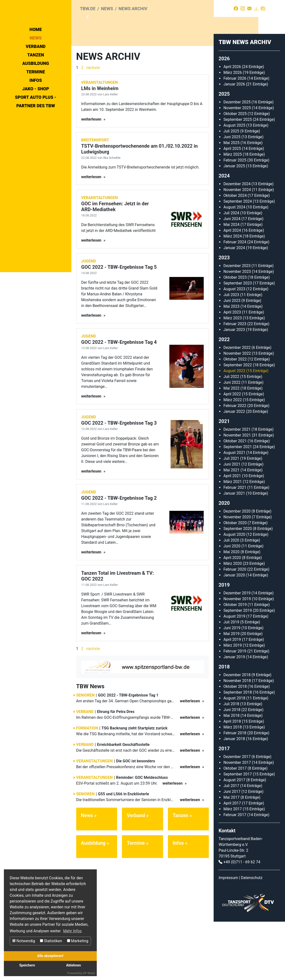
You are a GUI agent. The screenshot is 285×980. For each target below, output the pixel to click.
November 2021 (237, 494)
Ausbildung (36, 107)
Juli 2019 (231, 680)
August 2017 (234, 838)
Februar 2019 (235, 709)
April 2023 (232, 371)
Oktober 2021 (235, 499)
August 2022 (234, 429)
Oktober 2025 (235, 172)
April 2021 (232, 534)
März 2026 (232, 131)
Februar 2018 (235, 791)
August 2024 (234, 265)
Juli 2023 (231, 353)
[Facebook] (236, 8)
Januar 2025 (234, 224)
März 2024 (232, 295)
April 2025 (232, 207)
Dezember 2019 (237, 651)
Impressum (228, 936)
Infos (36, 124)
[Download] (256, 8)
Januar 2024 (234, 306)
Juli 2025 (231, 189)
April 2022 (232, 452)
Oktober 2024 (235, 254)
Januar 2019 (234, 715)
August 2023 (234, 347)
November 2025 (237, 166)
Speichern (27, 965)
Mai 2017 (231, 856)
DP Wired (89, 973)
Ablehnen (73, 965)
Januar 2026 (234, 142)
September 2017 (238, 832)
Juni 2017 (232, 850)
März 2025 (232, 213)
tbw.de (88, 9)
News (36, 81)
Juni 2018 (232, 768)
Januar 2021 (234, 552)
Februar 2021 (235, 546)
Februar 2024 (235, 300)
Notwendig (24, 941)
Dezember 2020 (237, 570)
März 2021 (232, 540)
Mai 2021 (231, 528)
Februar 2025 (235, 218)
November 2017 (237, 821)
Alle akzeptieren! (50, 956)
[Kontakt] (249, 8)
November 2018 (237, 739)
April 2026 (232, 125)
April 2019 (232, 698)
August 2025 (234, 184)
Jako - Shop (36, 132)
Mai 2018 (231, 774)
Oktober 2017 (235, 827)
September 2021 (238, 505)
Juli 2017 (231, 844)
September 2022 (238, 423)
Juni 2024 (232, 277)
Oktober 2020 (235, 581)
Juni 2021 (232, 523)
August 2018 (234, 756)
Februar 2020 (235, 628)
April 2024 (232, 289)
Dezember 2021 (237, 488)
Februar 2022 (235, 464)
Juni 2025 (232, 195)
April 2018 (232, 780)
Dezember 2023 (237, 324)
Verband (36, 90)
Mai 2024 (231, 283)
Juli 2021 (231, 517)
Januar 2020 (234, 633)
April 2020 (232, 616)
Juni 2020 (232, 604)
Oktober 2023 (235, 336)
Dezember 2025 (237, 160)
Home (36, 73)
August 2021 (234, 511)
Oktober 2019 (235, 663)
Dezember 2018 (237, 733)
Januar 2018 (234, 797)
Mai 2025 (231, 201)
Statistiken (51, 941)
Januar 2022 (234, 470)
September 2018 (238, 751)
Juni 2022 (232, 441)
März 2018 (232, 785)
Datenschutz (252, 936)
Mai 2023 (231, 365)
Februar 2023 (235, 382)
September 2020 (238, 587)
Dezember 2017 (237, 815)
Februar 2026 (235, 137)
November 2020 (237, 575)
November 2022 (237, 412)
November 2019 (237, 657)
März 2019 (232, 704)
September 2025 (238, 178)
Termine (36, 115)
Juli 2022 (231, 435)
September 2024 (238, 260)
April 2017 (232, 861)
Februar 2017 (235, 873)
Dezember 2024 (237, 242)
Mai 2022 (231, 447)
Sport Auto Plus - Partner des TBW (36, 145)
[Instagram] (243, 8)
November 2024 (237, 248)
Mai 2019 (231, 692)
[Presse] (263, 8)
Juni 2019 (232, 686)
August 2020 (234, 593)
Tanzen (36, 98)
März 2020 (232, 622)
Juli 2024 (231, 271)
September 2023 (238, 341)
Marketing (78, 941)
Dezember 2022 (237, 406)
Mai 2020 (231, 610)
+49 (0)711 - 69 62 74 (242, 920)
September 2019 (238, 669)
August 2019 (234, 675)
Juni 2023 (232, 359)
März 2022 (232, 458)
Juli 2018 (231, 762)
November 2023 (237, 330)
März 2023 (232, 376)
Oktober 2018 (235, 745)
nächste (93, 126)
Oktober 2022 (235, 417)
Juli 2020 (231, 599)
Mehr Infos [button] (72, 931)
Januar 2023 (234, 388)
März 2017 (232, 867)
